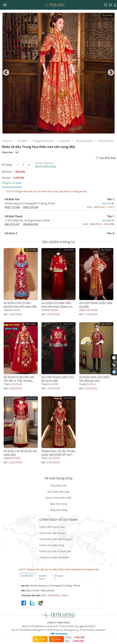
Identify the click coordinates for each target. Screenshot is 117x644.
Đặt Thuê (40, 639)
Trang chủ (7, 141)
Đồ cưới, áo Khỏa (84, 141)
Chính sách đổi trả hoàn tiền (55, 551)
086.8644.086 (31, 224)
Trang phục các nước (43, 141)
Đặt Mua (56, 639)
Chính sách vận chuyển (52, 533)
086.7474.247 (12, 224)
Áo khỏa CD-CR (106, 141)
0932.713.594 (12, 207)
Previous (6, 73)
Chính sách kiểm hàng (52, 545)
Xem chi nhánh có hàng (45, 166)
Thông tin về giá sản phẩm (54, 557)
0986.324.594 (31, 207)
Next (111, 73)
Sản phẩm (22, 141)
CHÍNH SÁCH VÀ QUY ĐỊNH (58, 520)
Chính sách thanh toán (52, 527)
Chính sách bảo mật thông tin (56, 539)
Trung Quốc (65, 141)
